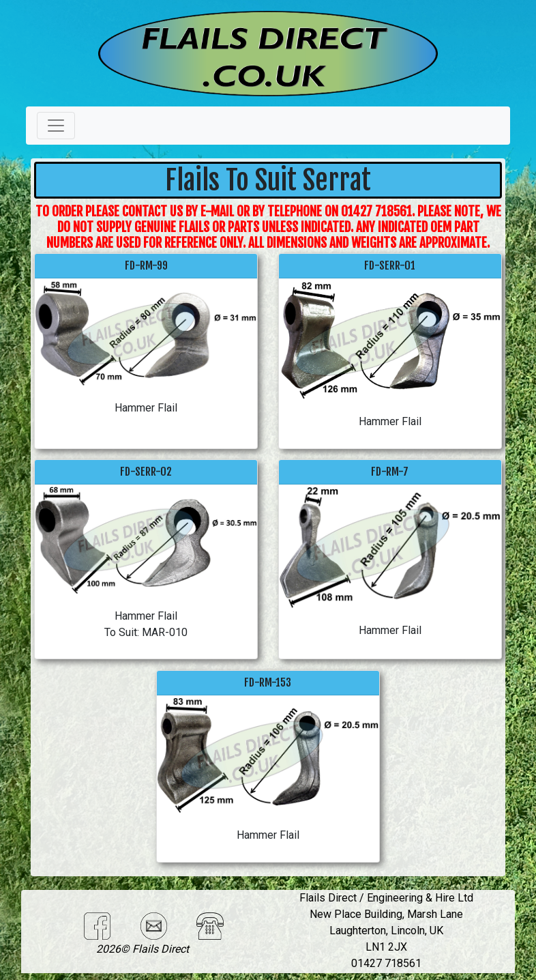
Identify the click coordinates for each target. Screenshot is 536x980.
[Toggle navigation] (56, 126)
